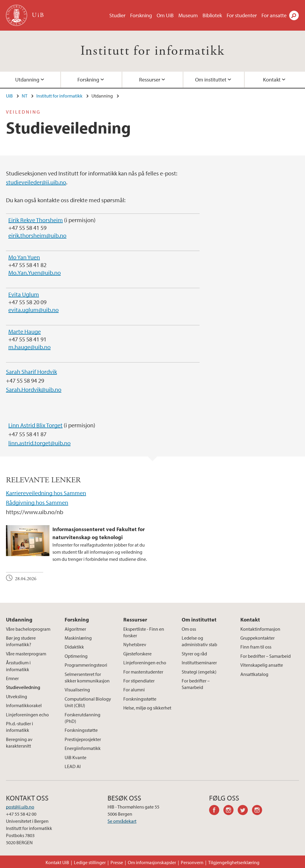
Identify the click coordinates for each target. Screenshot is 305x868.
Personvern (192, 862)
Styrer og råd (194, 654)
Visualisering (77, 690)
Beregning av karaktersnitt (19, 743)
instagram (231, 811)
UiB (9, 96)
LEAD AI (73, 766)
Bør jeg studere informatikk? (21, 641)
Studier (117, 15)
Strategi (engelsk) (199, 672)
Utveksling (17, 696)
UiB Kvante (76, 757)
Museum (188, 15)
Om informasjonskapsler (152, 862)
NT (25, 96)
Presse (117, 862)
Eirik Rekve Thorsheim (36, 220)
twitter (245, 811)
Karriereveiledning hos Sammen (46, 493)
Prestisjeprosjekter (83, 739)
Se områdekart (122, 821)
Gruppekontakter (257, 638)
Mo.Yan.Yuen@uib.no (35, 273)
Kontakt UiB (57, 862)
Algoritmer (75, 629)
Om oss (189, 629)
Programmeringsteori (86, 665)
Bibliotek (212, 15)
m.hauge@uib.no (29, 347)
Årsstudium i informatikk (18, 666)
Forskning (141, 15)
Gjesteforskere (137, 654)
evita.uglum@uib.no (34, 310)
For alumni (134, 690)
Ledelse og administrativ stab (199, 641)
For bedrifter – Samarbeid (196, 684)
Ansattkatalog (254, 674)
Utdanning (19, 620)
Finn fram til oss (256, 647)
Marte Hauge (25, 331)
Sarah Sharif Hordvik (31, 372)
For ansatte (274, 15)
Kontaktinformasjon (260, 629)
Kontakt (250, 620)
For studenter (242, 15)
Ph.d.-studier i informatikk (20, 727)
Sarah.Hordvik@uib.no (34, 389)
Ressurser (150, 80)
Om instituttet (211, 80)
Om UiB (165, 15)
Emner (12, 678)
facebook (216, 811)
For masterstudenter (143, 672)
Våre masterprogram (26, 654)
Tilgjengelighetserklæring (234, 862)
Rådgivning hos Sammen (37, 502)
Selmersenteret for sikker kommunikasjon (87, 677)
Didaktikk (74, 647)
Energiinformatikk (83, 748)
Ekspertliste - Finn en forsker (144, 632)
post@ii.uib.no (20, 807)
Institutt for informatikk (153, 51)
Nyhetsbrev (135, 644)
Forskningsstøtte (81, 730)
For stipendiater (139, 681)
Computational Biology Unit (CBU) (88, 702)
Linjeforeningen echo (27, 715)
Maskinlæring (78, 638)
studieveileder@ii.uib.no (36, 182)
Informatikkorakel (24, 705)
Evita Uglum (24, 294)
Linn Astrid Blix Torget (35, 425)
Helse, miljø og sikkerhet (147, 708)
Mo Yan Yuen (24, 257)
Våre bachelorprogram (28, 629)
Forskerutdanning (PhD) (83, 718)
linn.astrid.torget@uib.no (39, 443)
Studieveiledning (23, 687)
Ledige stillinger (90, 862)
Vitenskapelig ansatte (262, 665)
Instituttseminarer (199, 663)
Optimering (76, 656)
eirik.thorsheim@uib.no (37, 235)
